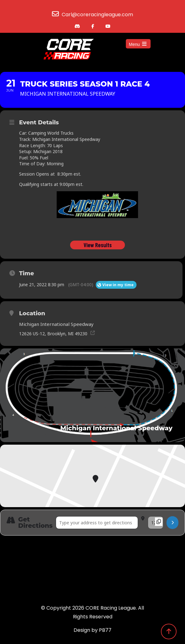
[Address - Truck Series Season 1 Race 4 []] (97, 523)
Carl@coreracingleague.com (97, 15)
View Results (97, 245)
